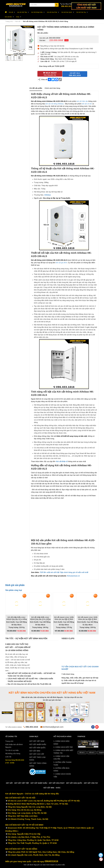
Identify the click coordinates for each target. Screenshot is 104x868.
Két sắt (12, 12)
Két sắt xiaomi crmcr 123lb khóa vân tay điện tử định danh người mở (64, 618)
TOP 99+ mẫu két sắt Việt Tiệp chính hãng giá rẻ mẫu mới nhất (64, 572)
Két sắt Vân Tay (82, 12)
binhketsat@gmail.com (52, 726)
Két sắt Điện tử (62, 461)
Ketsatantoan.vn (73, 575)
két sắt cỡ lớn (87, 103)
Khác (19, 17)
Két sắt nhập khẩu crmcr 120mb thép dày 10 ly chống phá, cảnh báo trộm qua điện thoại (16, 619)
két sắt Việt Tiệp (23, 12)
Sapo (78, 864)
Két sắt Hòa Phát (53, 12)
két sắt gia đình (61, 262)
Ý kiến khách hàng (68, 674)
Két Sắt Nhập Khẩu (38, 12)
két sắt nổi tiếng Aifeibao (55, 103)
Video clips (68, 638)
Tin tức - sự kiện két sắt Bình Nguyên (26, 638)
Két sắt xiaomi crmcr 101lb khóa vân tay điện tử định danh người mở (88, 618)
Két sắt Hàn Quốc (68, 12)
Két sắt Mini (10, 17)
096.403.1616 (67, 6)
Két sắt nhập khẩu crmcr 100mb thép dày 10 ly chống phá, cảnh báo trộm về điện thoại (40, 619)
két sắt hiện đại (82, 101)
